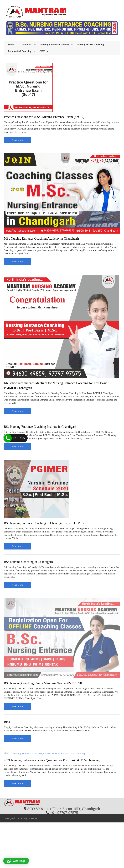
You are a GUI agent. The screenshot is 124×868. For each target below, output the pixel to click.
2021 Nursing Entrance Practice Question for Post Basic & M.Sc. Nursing (52, 760)
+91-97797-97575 (64, 812)
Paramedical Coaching (20, 51)
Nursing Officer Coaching (90, 45)
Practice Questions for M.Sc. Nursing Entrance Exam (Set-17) (44, 117)
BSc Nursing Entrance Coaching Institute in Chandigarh (40, 427)
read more (17, 140)
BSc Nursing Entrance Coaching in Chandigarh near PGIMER (44, 523)
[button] (16, 861)
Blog (7, 722)
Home (11, 45)
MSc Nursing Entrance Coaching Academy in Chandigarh (41, 238)
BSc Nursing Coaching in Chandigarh (28, 562)
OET (42, 51)
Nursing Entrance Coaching (54, 45)
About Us (27, 45)
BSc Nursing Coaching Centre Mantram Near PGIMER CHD (44, 683)
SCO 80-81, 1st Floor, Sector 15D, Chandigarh (64, 809)
